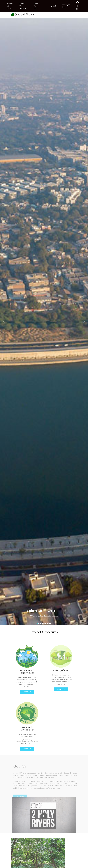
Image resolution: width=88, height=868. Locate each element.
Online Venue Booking (23, 6)
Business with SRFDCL (10, 6)
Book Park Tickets (37, 6)
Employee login (66, 6)
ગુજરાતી (53, 6)
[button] (7, 322)
